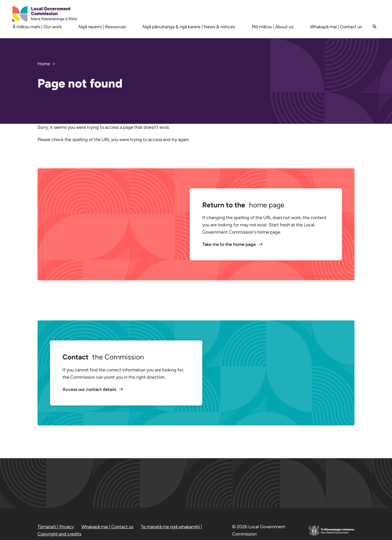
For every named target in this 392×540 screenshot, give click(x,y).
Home (44, 64)
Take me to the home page (229, 244)
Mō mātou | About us (272, 27)
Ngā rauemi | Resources (102, 27)
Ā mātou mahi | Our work (37, 27)
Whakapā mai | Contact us (336, 27)
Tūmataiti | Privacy (56, 527)
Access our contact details (90, 389)
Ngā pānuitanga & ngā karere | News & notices (189, 27)
